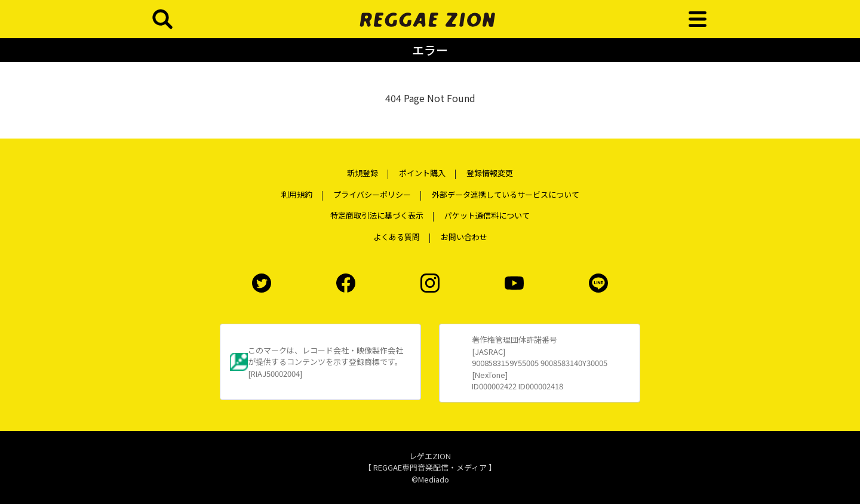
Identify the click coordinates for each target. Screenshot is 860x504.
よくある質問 (397, 237)
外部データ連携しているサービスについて (506, 194)
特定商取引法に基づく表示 (377, 215)
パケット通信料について (487, 215)
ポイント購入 (422, 173)
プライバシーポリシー (372, 194)
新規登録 (363, 173)
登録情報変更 (490, 173)
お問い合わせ (464, 237)
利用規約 (297, 194)
